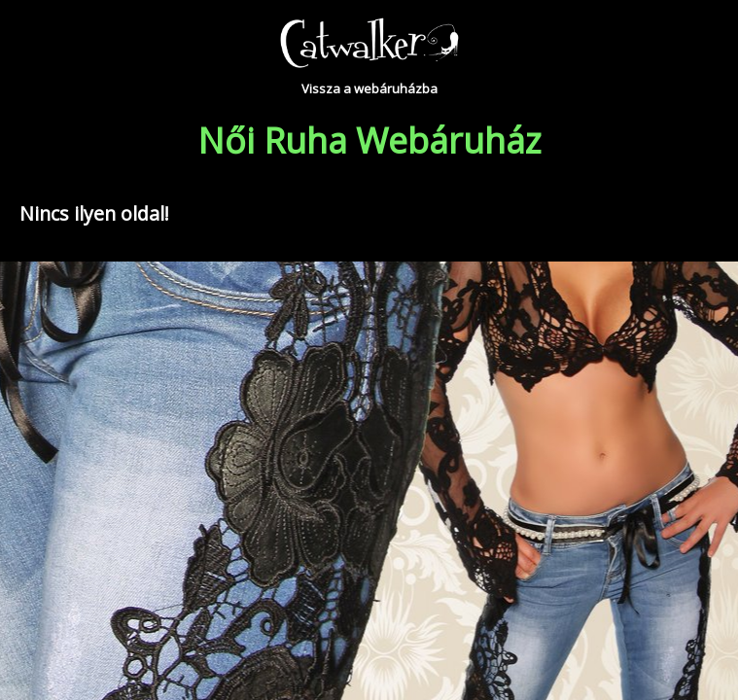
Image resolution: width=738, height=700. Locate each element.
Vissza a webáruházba (369, 88)
